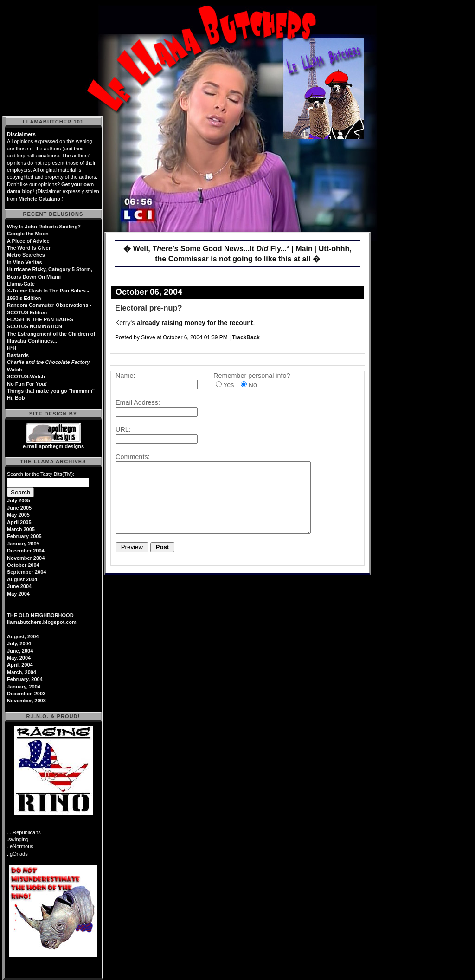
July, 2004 (19, 643)
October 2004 (23, 565)
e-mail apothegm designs (53, 446)
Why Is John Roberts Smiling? (44, 227)
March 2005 (21, 529)
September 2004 (26, 572)
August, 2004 (23, 636)
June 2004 (19, 586)
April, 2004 (20, 665)
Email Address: (138, 402)
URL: (123, 429)
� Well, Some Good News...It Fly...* (206, 249)
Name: (125, 376)
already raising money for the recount (195, 323)
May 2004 (18, 594)
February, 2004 (25, 679)
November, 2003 (26, 701)
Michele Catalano (39, 199)
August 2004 (22, 579)
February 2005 (24, 536)
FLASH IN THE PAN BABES (40, 319)
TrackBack (246, 337)
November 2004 (26, 558)
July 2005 (19, 500)
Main (304, 249)
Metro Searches (26, 255)
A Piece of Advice (28, 241)
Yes (228, 385)
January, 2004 (24, 687)
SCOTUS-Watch (26, 376)
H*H (12, 348)
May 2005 (18, 515)
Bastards (18, 355)
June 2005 (19, 508)
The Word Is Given (29, 248)
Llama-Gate (21, 284)
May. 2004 (19, 658)
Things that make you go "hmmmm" (51, 391)
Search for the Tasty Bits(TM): (41, 474)
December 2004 (26, 551)
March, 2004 (22, 672)
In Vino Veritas (25, 262)
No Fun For (27, 384)
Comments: (133, 457)
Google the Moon (28, 234)
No (252, 385)
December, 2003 (26, 694)
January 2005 (23, 544)
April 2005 (19, 522)
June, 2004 (20, 651)
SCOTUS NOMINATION (35, 326)
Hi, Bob (16, 398)
